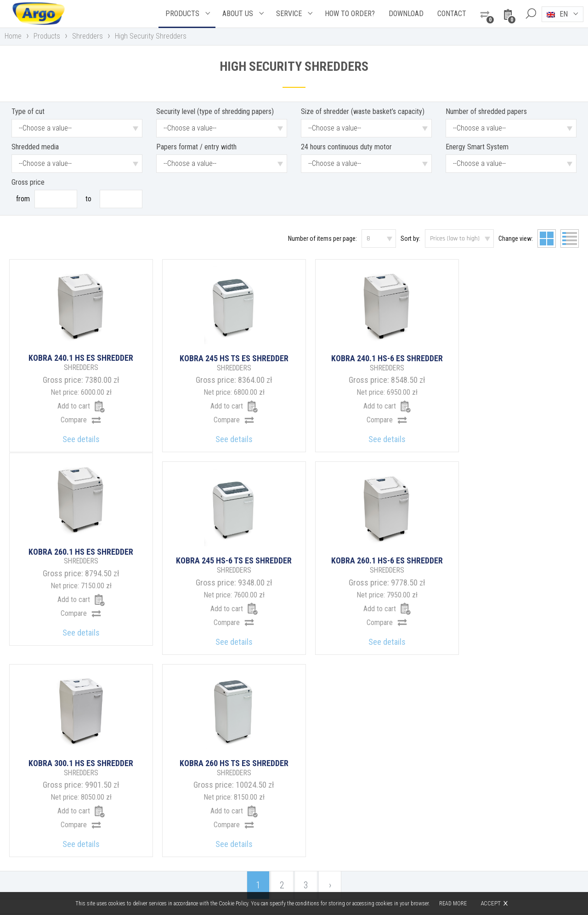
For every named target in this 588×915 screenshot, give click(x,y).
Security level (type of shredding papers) (215, 111)
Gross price (28, 182)
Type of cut (28, 111)
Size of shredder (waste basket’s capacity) (363, 111)
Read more (453, 904)
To (88, 199)
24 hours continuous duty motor (346, 147)
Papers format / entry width (196, 147)
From (23, 199)
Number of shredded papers (486, 111)
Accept (491, 903)
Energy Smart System (477, 147)
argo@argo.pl (334, 843)
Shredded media (35, 147)
